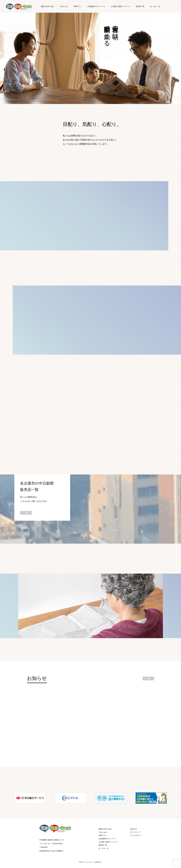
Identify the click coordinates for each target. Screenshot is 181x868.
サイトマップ (135, 832)
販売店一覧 (140, 6)
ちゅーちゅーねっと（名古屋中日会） (92, 862)
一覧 (26, 513)
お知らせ (134, 829)
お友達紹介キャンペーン (96, 6)
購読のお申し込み (48, 6)
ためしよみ (64, 6)
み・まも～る (155, 6)
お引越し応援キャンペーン (121, 6)
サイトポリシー (136, 835)
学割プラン (78, 6)
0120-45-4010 (57, 844)
